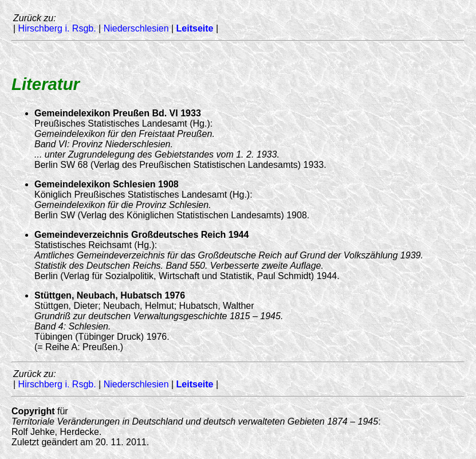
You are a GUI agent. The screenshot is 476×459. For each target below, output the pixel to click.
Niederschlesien (136, 28)
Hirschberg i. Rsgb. (57, 28)
